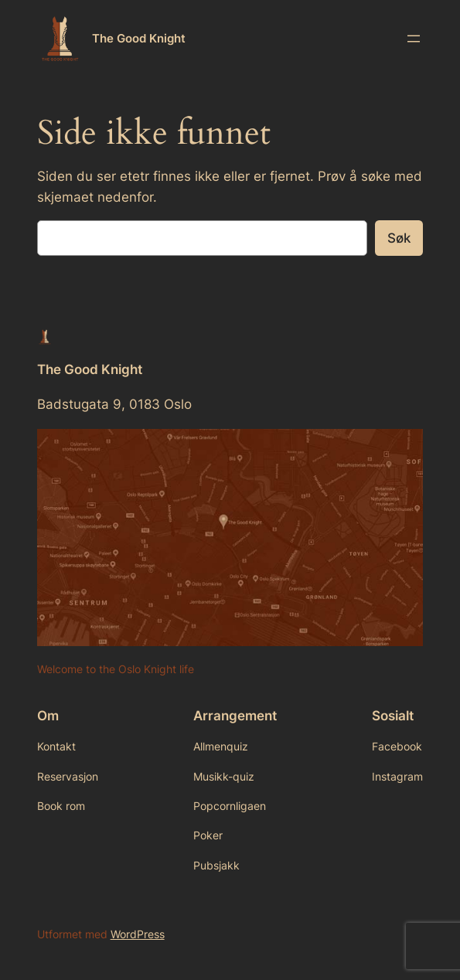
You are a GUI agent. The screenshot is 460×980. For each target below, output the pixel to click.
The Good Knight (139, 38)
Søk (399, 238)
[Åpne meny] (414, 39)
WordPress (138, 934)
